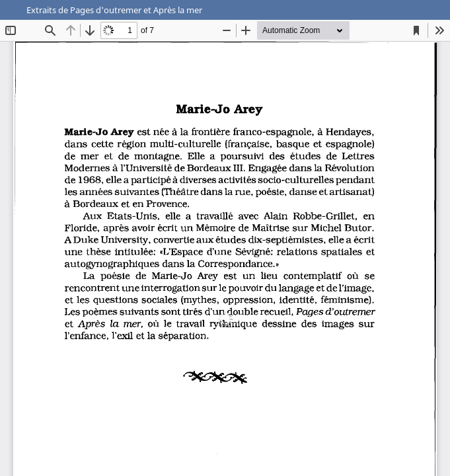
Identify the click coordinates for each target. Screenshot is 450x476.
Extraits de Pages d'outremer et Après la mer (114, 10)
